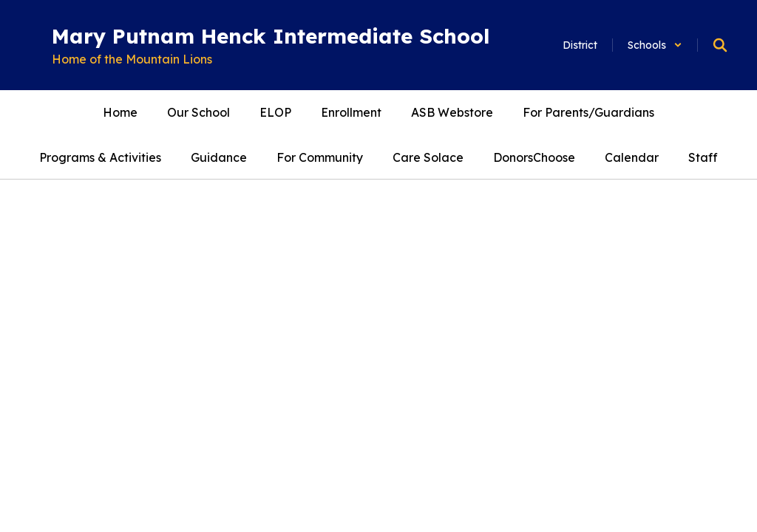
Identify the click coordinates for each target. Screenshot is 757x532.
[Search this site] (720, 45)
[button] (655, 45)
